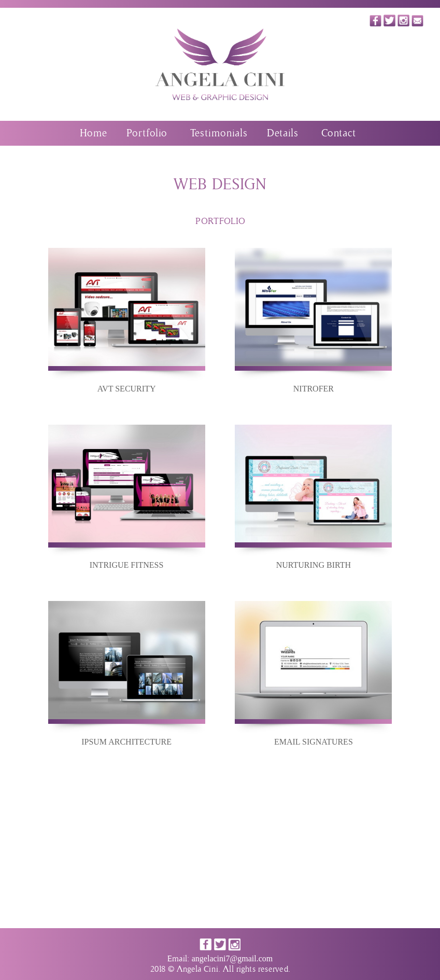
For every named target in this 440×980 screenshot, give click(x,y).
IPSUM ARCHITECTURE (126, 742)
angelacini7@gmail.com (232, 958)
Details (282, 133)
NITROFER (314, 389)
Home (93, 133)
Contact (338, 133)
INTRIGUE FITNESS (127, 565)
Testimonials (219, 133)
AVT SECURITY (127, 389)
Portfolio (147, 133)
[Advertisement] (220, 856)
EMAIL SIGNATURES (314, 742)
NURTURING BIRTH (314, 565)
